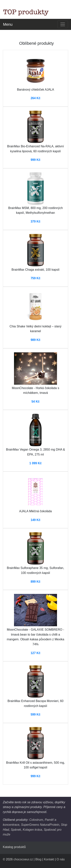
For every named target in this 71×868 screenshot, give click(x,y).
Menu (8, 24)
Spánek (16, 830)
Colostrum (36, 820)
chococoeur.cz (23, 859)
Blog (38, 859)
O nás (61, 859)
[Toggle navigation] (63, 24)
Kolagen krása (32, 830)
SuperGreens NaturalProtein (40, 825)
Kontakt (49, 859)
